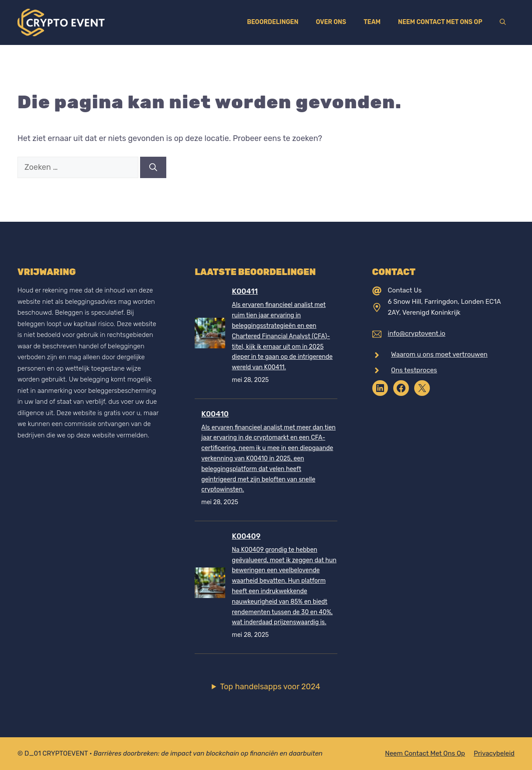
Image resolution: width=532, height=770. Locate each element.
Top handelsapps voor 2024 (270, 687)
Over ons (331, 22)
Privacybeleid (494, 753)
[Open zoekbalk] (503, 22)
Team (372, 22)
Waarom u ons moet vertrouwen (439, 354)
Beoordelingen (273, 22)
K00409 (246, 536)
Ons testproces (414, 370)
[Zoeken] (153, 167)
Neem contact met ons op (440, 22)
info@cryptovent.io (417, 333)
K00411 (245, 291)
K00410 (215, 414)
